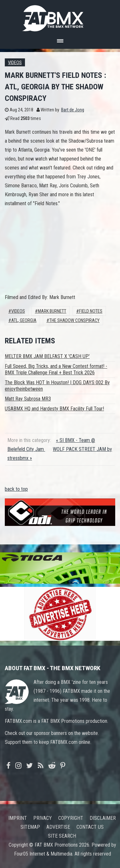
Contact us (90, 827)
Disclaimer (103, 818)
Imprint (18, 818)
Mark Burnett (52, 311)
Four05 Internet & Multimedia (43, 854)
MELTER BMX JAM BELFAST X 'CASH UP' (47, 356)
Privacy (43, 818)
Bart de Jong (73, 110)
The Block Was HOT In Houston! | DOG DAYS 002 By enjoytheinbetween (57, 386)
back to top (16, 489)
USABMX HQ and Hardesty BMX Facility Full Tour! (54, 409)
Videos (15, 63)
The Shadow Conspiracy (74, 321)
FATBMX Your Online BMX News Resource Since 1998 (60, 16)
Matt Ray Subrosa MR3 (28, 399)
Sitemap (30, 827)
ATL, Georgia (24, 321)
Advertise (58, 827)
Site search (62, 836)
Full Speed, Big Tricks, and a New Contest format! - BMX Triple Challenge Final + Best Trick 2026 (56, 369)
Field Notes (91, 311)
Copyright (71, 818)
